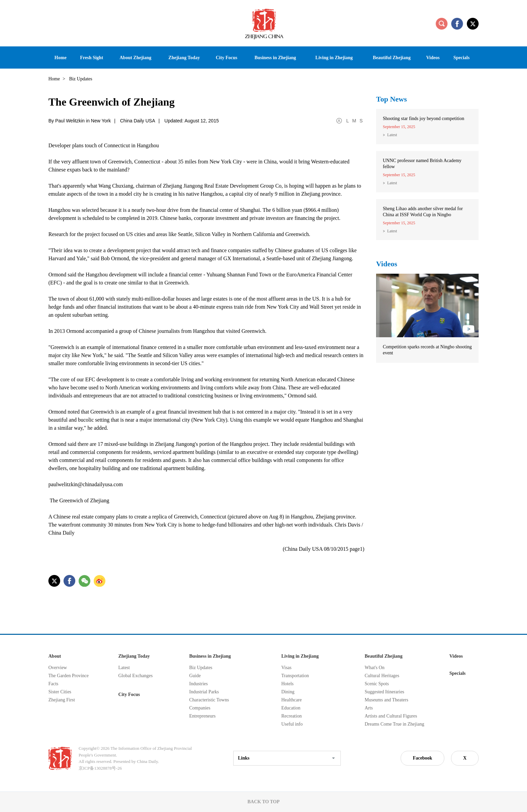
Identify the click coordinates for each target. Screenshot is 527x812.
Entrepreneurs (202, 716)
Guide (195, 676)
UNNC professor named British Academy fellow (422, 164)
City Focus (129, 694)
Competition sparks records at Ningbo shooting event (427, 350)
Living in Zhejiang (300, 656)
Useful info (292, 724)
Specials (457, 673)
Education (291, 708)
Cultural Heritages (382, 676)
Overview (58, 668)
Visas (286, 668)
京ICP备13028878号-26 (100, 768)
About (55, 656)
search (442, 24)
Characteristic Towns (209, 700)
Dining (288, 692)
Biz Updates (201, 668)
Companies (200, 708)
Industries (198, 684)
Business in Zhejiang (210, 656)
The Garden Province (69, 676)
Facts (53, 684)
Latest (392, 135)
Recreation (292, 716)
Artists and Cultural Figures (391, 716)
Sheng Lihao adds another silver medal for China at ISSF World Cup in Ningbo (423, 212)
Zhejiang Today (134, 656)
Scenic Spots (377, 684)
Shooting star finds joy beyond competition (423, 119)
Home (54, 79)
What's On (375, 668)
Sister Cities (60, 692)
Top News (392, 99)
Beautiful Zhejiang (383, 656)
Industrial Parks (204, 692)
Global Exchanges (135, 676)
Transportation (295, 676)
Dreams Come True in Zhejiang (394, 724)
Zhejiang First (62, 700)
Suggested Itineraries (384, 692)
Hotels (288, 684)
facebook (457, 24)
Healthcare (292, 700)
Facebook (422, 758)
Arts (369, 708)
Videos (387, 264)
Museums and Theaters (387, 700)
